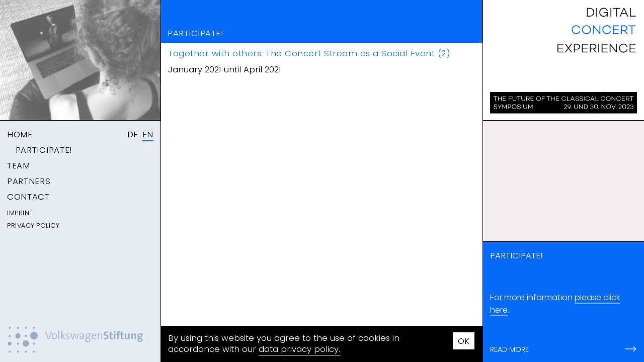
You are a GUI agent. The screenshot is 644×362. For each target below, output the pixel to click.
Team (19, 165)
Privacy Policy (33, 225)
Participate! (44, 150)
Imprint (20, 213)
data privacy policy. (299, 349)
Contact (28, 197)
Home (20, 134)
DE (133, 134)
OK (464, 341)
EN (148, 134)
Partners (29, 181)
